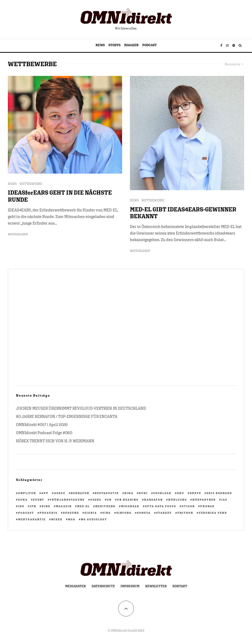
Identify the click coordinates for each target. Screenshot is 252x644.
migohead (130, 506)
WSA (72, 519)
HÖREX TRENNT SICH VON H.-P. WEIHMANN (55, 441)
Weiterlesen (18, 234)
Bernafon (80, 493)
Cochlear (162, 493)
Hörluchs (178, 500)
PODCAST (149, 45)
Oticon (188, 506)
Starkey (164, 513)
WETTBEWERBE (31, 184)
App (45, 493)
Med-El (83, 506)
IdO (21, 506)
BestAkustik (107, 493)
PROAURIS (49, 513)
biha (129, 493)
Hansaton (153, 500)
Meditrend (105, 506)
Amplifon (27, 493)
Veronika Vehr (213, 513)
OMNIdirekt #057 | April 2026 (42, 425)
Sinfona (124, 513)
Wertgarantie (32, 519)
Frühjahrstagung (67, 500)
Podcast (26, 513)
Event (39, 500)
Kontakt (180, 586)
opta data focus (161, 506)
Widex (57, 519)
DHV (181, 493)
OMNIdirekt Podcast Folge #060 (44, 433)
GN (109, 500)
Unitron (185, 513)
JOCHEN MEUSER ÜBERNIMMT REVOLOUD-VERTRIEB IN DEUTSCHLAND (81, 408)
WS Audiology (94, 519)
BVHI (143, 493)
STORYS (114, 45)
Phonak (208, 506)
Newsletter (156, 586)
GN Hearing (128, 500)
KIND (46, 506)
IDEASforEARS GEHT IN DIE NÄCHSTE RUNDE (60, 196)
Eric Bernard (219, 493)
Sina (107, 513)
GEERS (96, 500)
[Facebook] (221, 45)
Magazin (64, 506)
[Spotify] (234, 45)
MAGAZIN (131, 45)
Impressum (130, 586)
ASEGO (60, 493)
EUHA (23, 500)
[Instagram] (227, 45)
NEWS (100, 45)
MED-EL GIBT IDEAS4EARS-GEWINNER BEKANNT (183, 213)
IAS (224, 500)
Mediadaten (75, 586)
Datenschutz (103, 586)
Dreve (195, 493)
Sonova (144, 513)
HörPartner (204, 500)
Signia (91, 513)
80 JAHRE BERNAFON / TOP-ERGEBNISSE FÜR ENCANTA (67, 416)
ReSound (71, 513)
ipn (33, 506)
